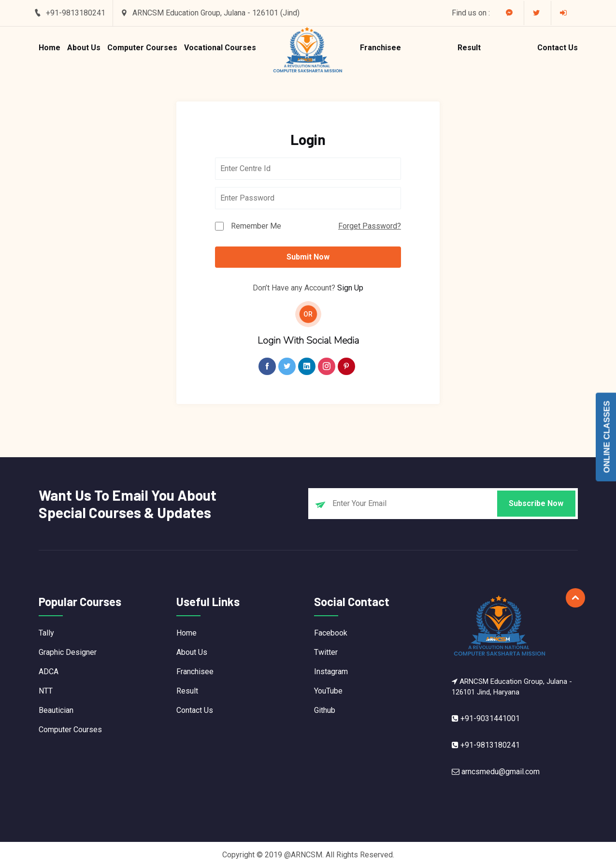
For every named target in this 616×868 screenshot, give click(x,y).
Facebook (331, 633)
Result (469, 48)
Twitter (326, 652)
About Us (84, 48)
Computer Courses (142, 48)
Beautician (56, 710)
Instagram (331, 672)
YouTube (328, 691)
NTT (46, 691)
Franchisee (380, 48)
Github (325, 710)
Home (50, 48)
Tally (46, 633)
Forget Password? (370, 226)
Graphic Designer (68, 652)
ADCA (49, 672)
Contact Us (558, 48)
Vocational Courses (220, 48)
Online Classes (607, 437)
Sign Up (350, 288)
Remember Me (256, 226)
